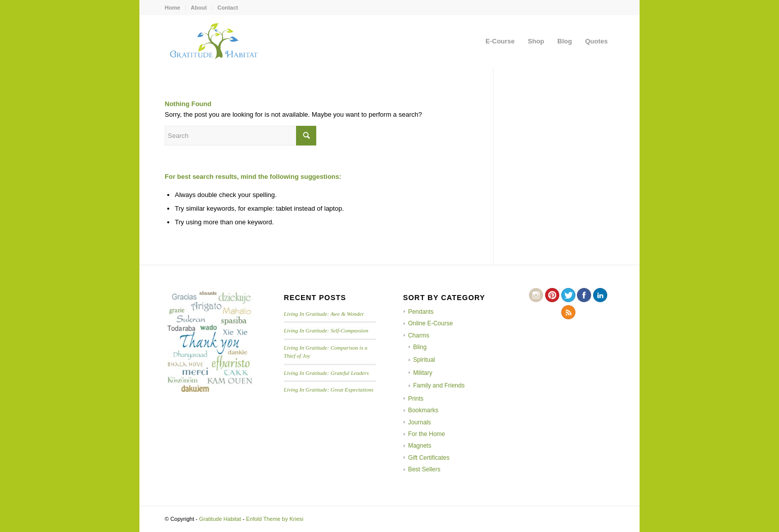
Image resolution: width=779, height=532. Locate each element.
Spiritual (424, 360)
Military (423, 373)
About (199, 8)
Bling (420, 347)
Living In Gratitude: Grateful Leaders (326, 373)
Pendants (421, 312)
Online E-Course (431, 323)
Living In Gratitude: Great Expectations (329, 390)
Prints (416, 399)
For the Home (427, 434)
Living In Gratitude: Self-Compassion (326, 330)
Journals (420, 422)
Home (173, 8)
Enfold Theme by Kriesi (275, 519)
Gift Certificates (429, 458)
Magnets (420, 446)
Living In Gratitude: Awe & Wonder (324, 314)
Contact (228, 8)
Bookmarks (423, 410)
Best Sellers (424, 469)
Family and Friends (439, 385)
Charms (419, 335)
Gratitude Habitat (220, 519)
